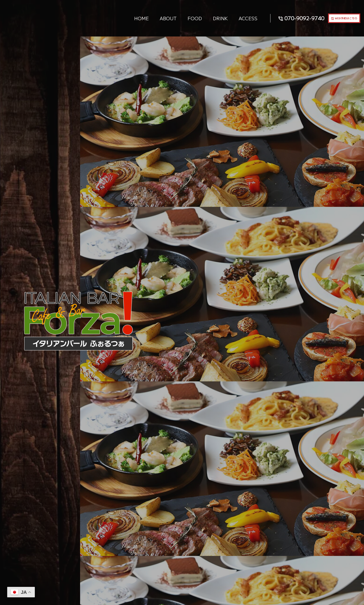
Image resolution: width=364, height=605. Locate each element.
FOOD (177, 18)
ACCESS (230, 18)
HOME (124, 18)
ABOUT (150, 18)
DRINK (202, 18)
